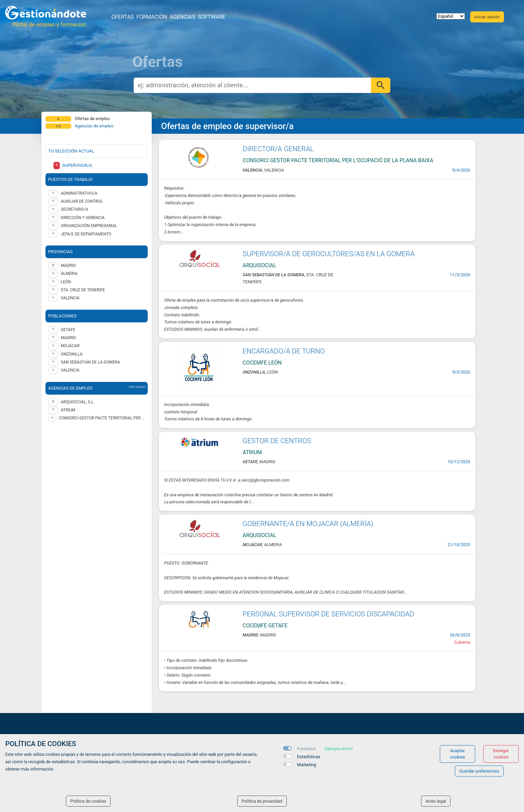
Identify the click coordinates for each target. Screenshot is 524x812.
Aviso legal (436, 801)
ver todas (137, 387)
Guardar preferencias (479, 771)
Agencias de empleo (94, 126)
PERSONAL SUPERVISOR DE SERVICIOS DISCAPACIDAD (328, 614)
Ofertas (122, 17)
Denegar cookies (501, 754)
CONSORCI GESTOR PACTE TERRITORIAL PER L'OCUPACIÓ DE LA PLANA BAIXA (102, 418)
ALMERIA (69, 274)
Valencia (70, 370)
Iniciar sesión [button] (487, 17)
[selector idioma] (451, 16)
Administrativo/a (79, 193)
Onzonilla (72, 354)
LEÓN (66, 282)
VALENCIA (70, 298)
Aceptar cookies (458, 754)
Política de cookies (88, 801)
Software (212, 17)
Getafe (68, 330)
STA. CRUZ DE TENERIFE (83, 290)
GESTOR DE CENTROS (277, 441)
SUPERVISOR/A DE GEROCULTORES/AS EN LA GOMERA (329, 254)
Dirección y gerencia (83, 218)
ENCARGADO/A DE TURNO (284, 351)
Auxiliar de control (82, 201)
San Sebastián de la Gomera (90, 362)
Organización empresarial (89, 226)
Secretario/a (75, 209)
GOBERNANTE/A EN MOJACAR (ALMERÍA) (308, 524)
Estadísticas (309, 757)
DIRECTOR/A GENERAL (278, 149)
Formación (152, 17)
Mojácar (70, 346)
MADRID (68, 266)
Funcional (306, 749)
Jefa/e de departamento (86, 234)
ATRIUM (68, 410)
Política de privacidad (262, 801)
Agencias (183, 17)
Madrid (68, 338)
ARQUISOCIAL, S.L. (78, 402)
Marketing (307, 765)
